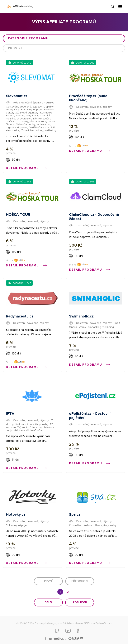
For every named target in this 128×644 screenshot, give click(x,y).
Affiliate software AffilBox (78, 623)
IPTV (10, 414)
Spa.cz (75, 515)
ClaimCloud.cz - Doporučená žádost (94, 217)
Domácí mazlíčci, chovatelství (28, 117)
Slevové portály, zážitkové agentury (30, 111)
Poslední (80, 602)
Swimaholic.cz (81, 316)
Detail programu (26, 168)
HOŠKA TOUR (18, 215)
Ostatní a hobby (26, 124)
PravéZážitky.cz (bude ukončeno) (88, 98)
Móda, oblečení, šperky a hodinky (33, 103)
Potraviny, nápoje (31, 110)
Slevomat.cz (17, 96)
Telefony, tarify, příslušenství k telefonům (30, 429)
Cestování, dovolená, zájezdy (24, 107)
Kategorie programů (28, 38)
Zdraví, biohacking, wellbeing (39, 130)
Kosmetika (46, 113)
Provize (16, 48)
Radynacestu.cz (20, 316)
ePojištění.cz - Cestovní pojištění (90, 416)
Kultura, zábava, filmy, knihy (22, 115)
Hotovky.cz (16, 515)
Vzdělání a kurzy (39, 127)
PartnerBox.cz (104, 623)
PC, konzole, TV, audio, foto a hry (30, 426)
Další (48, 602)
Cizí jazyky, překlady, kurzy (31, 121)
